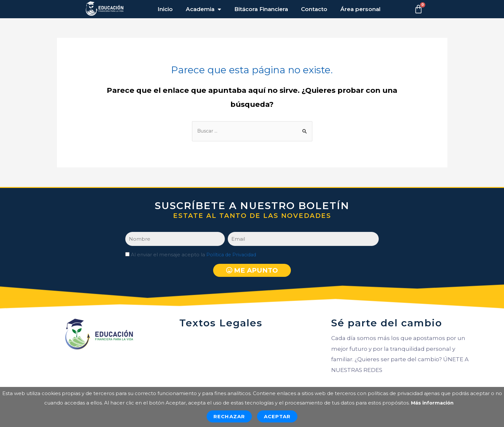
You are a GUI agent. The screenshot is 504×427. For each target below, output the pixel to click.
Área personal (361, 9)
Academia (204, 9)
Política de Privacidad (233, 255)
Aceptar (277, 416)
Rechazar (229, 416)
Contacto (314, 9)
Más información (432, 403)
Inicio (165, 9)
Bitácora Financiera (261, 9)
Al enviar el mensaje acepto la (195, 255)
